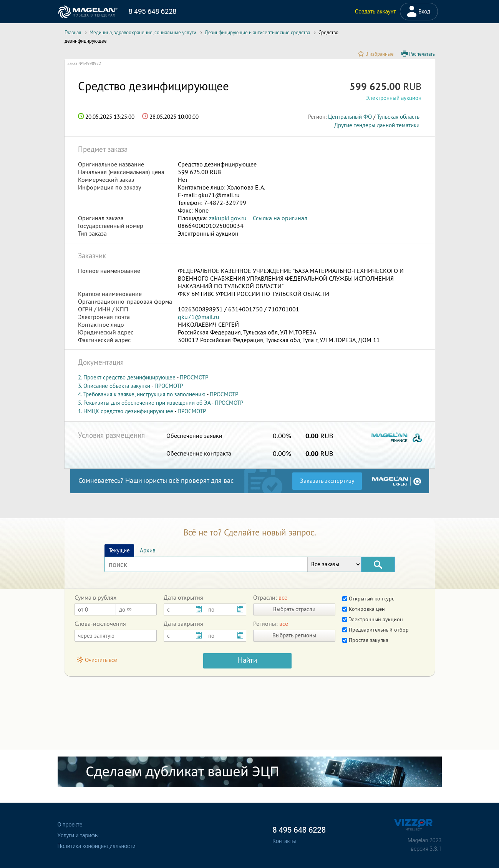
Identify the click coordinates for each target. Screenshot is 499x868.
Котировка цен (364, 609)
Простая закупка (365, 640)
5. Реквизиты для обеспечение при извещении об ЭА (144, 403)
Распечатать (418, 54)
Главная (73, 32)
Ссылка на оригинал (280, 218)
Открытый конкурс (368, 599)
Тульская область (398, 117)
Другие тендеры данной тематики (377, 125)
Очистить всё (97, 660)
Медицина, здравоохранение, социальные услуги (143, 32)
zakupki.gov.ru (228, 218)
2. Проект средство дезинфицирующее (127, 377)
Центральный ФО (350, 117)
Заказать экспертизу (327, 481)
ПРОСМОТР (194, 377)
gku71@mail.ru (199, 317)
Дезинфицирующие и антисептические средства (257, 32)
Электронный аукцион (373, 619)
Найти (247, 660)
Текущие (119, 550)
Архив (148, 550)
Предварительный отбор (375, 630)
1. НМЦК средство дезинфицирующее (126, 411)
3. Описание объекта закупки (114, 386)
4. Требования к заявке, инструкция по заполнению (142, 394)
